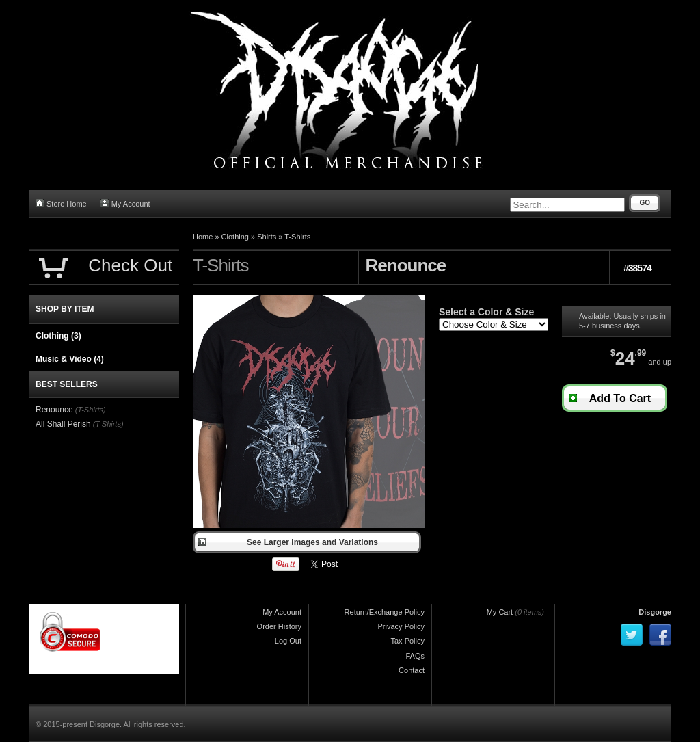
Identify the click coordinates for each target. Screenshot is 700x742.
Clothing (235, 237)
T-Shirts (297, 237)
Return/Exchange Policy (385, 612)
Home (203, 237)
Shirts (267, 237)
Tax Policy (407, 641)
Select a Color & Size (486, 312)
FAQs (415, 656)
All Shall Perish (63, 424)
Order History (279, 626)
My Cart (500, 612)
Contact (412, 670)
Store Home (61, 203)
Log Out (288, 641)
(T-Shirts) (91, 410)
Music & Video (70, 359)
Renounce (54, 410)
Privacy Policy (401, 626)
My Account (125, 203)
